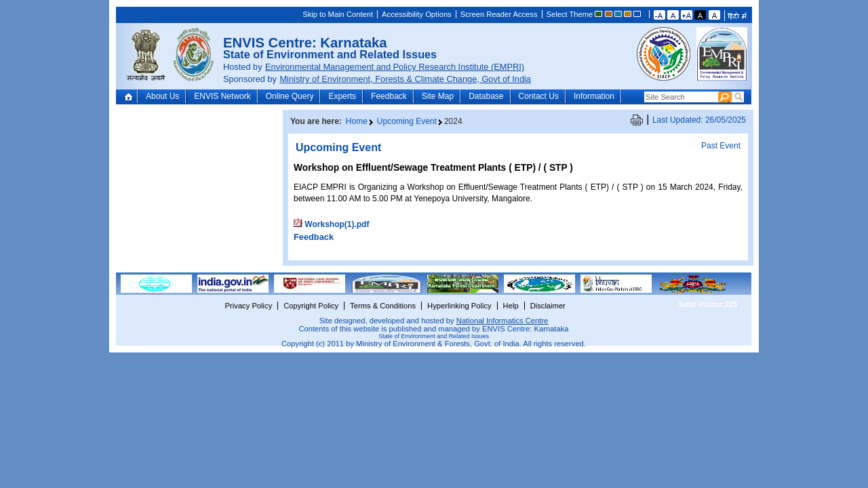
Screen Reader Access (499, 14)
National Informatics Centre (502, 321)
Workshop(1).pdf (337, 224)
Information (594, 96)
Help (511, 306)
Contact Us (539, 96)
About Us (162, 96)
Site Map (438, 96)
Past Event (721, 146)
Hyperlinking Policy (459, 306)
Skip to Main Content (338, 14)
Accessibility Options (417, 14)
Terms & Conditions (383, 306)
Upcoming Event (407, 121)
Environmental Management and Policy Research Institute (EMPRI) (395, 67)
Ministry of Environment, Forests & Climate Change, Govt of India (405, 79)
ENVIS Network (222, 96)
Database (486, 96)
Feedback (389, 96)
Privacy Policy (249, 306)
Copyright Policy (311, 306)
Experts (342, 96)
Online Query (290, 96)
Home (130, 96)
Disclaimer (548, 306)
